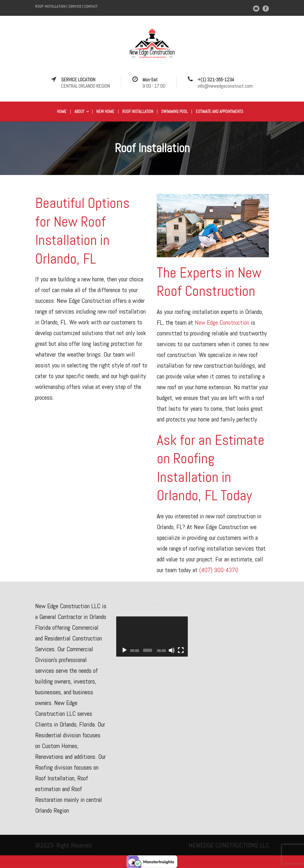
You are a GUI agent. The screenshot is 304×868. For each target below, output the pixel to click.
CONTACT (91, 6)
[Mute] (172, 650)
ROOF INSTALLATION (50, 6)
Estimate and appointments (219, 112)
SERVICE (75, 6)
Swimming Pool (174, 112)
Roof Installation (138, 112)
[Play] (124, 650)
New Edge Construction (223, 322)
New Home (105, 112)
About (79, 112)
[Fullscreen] (181, 650)
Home (62, 112)
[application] (152, 637)
